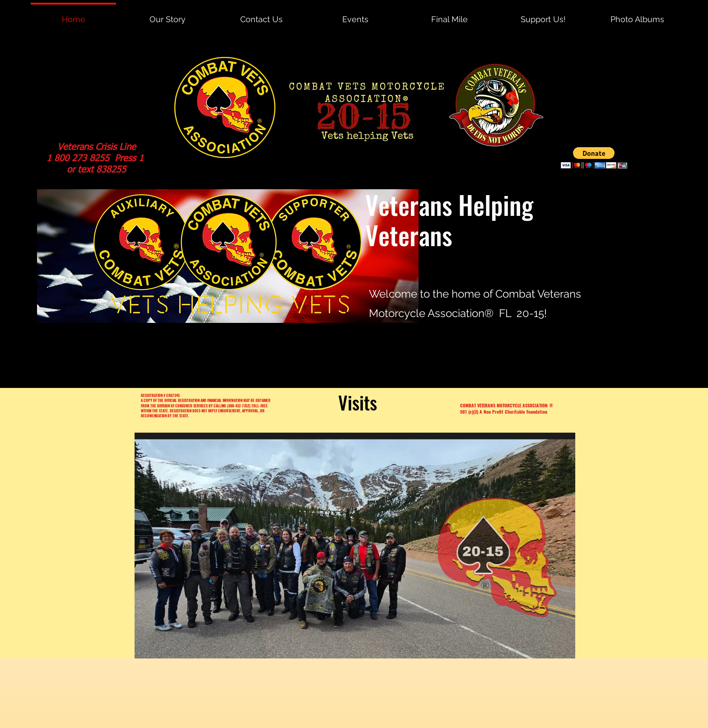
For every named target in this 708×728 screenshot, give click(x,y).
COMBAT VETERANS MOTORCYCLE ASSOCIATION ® (507, 405)
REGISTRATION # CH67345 (160, 395)
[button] (594, 158)
